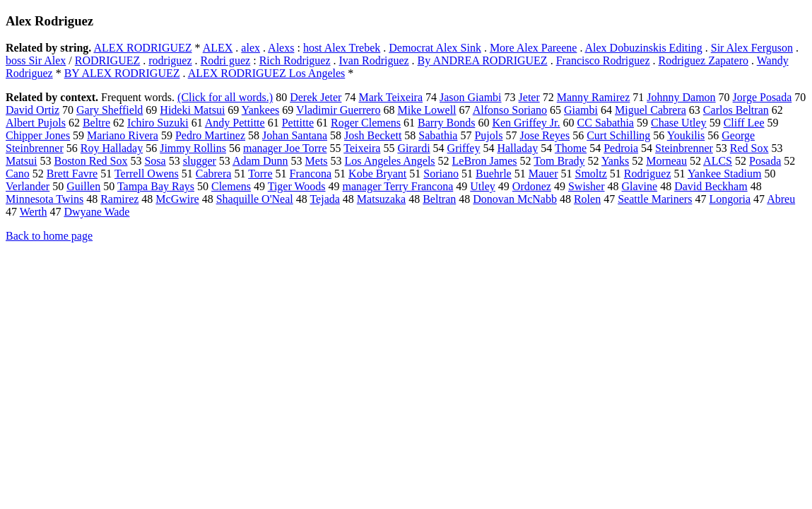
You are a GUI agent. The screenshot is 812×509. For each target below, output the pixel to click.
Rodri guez (226, 60)
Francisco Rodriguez (603, 60)
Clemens (231, 186)
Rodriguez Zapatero (703, 60)
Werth (34, 212)
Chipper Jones (38, 135)
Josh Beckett (373, 135)
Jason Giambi (471, 97)
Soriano (441, 174)
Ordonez (532, 186)
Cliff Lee (744, 123)
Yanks (615, 161)
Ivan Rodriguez (374, 60)
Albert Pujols (36, 123)
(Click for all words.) (225, 97)
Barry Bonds (446, 123)
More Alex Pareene (534, 48)
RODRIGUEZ (107, 60)
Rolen (587, 199)
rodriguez (170, 60)
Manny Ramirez (594, 97)
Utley (483, 186)
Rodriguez (648, 174)
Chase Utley (679, 123)
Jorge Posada (763, 97)
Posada (765, 161)
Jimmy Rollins (193, 148)
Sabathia (438, 135)
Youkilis (686, 135)
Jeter (529, 97)
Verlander (28, 186)
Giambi (581, 110)
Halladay (517, 148)
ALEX (218, 48)
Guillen (83, 186)
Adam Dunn (260, 161)
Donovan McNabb (515, 199)
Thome (571, 148)
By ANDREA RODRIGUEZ (483, 60)
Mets (317, 161)
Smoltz (590, 174)
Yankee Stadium (725, 174)
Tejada (324, 199)
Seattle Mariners (655, 199)
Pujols (488, 135)
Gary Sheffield (110, 110)
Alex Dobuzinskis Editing (644, 48)
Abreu (781, 199)
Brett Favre (72, 174)
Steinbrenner (684, 148)
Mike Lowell (426, 110)
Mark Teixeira (390, 97)
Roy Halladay (112, 148)
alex (251, 48)
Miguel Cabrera (651, 110)
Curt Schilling (618, 135)
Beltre (96, 123)
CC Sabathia (606, 123)
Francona (311, 174)
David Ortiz (33, 110)
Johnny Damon (681, 97)
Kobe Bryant (377, 174)
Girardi (413, 148)
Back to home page (49, 236)
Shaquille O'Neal (255, 199)
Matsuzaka (381, 199)
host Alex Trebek (342, 48)
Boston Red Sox (90, 161)
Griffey (464, 148)
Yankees (260, 110)
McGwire (177, 199)
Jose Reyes (545, 135)
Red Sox (749, 148)
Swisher (587, 186)
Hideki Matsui (192, 110)
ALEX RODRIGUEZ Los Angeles (267, 73)
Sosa (155, 161)
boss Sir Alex (36, 60)
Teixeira (362, 148)
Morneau (666, 161)
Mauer (543, 174)
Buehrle (494, 174)
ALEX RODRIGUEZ (142, 48)
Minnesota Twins (45, 199)
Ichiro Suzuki (158, 123)
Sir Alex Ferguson (752, 48)
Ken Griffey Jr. (526, 123)
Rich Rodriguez (295, 60)
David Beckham (711, 186)
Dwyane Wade (96, 212)
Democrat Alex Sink (435, 48)
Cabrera (214, 174)
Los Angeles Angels (390, 161)
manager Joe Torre (285, 148)
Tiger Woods (297, 186)
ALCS (718, 161)
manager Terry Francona (398, 186)
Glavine (639, 186)
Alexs (281, 48)
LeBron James (485, 161)
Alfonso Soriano (510, 110)
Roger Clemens (366, 123)
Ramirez (119, 199)
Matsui (21, 161)
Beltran (439, 199)
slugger (200, 161)
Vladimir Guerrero (339, 110)
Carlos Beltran (736, 110)
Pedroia (621, 148)
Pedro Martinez (210, 135)
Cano (18, 174)
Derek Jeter (316, 97)
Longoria (730, 199)
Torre (260, 174)
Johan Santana (295, 135)
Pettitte (298, 123)
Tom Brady (559, 161)
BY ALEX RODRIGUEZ (122, 73)
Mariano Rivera (123, 135)
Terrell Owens (147, 174)
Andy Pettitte (235, 123)
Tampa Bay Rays (156, 186)
